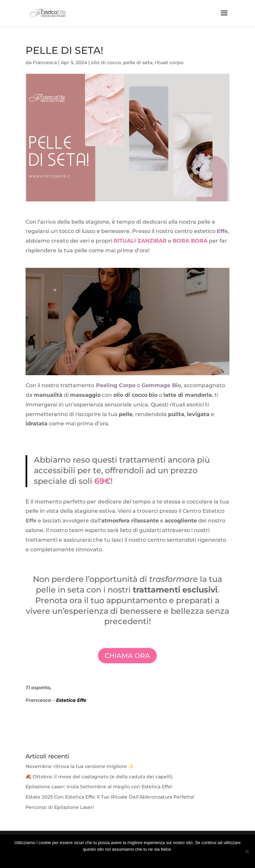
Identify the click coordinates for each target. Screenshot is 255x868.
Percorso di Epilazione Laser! (60, 807)
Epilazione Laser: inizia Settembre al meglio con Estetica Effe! (99, 787)
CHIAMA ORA (127, 656)
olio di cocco (106, 62)
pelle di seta (138, 62)
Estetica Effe (71, 700)
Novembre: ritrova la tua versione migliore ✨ (80, 766)
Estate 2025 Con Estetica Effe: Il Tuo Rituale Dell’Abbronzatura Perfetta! (110, 797)
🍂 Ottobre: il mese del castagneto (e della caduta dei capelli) (99, 777)
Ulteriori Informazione (132, 858)
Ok (105, 858)
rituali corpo (169, 62)
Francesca (45, 62)
